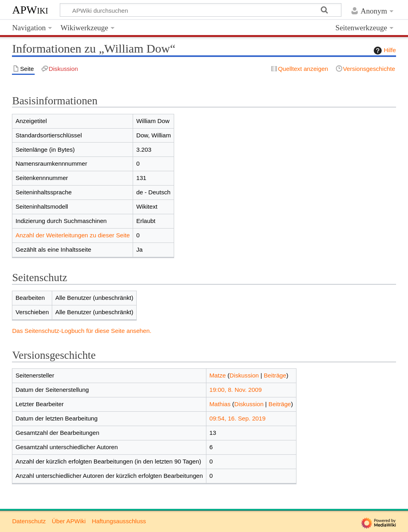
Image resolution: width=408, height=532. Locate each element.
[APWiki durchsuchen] (201, 10)
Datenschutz (29, 521)
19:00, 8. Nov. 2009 (235, 390)
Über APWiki (69, 521)
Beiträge (275, 375)
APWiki (30, 10)
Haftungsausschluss (119, 521)
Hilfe (384, 51)
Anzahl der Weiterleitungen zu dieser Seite (73, 235)
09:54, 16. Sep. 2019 (237, 418)
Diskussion (244, 375)
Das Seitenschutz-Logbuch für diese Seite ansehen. (82, 331)
